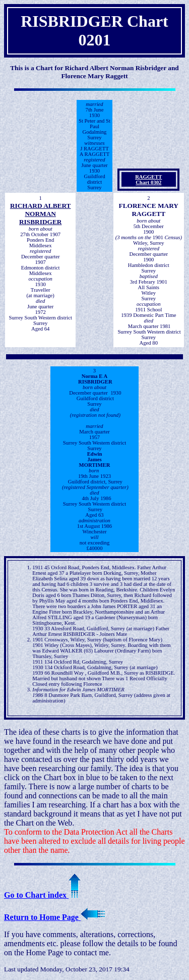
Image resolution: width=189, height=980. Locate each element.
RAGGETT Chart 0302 (148, 180)
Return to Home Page (54, 917)
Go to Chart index (42, 895)
